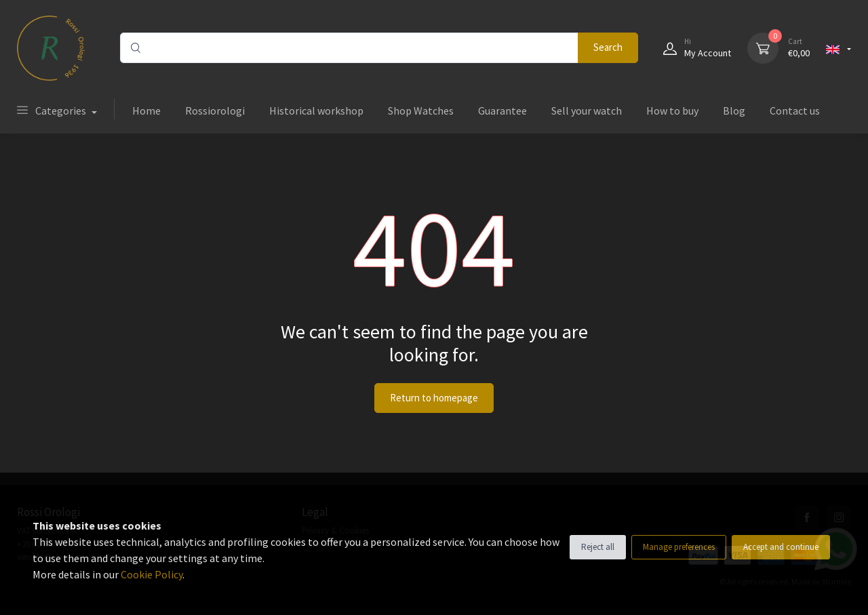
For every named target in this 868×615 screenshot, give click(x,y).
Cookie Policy (152, 574)
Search (608, 47)
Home (146, 111)
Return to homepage (434, 398)
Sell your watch (587, 111)
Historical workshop (316, 111)
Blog (734, 111)
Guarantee (502, 111)
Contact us (795, 111)
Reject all (598, 547)
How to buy (672, 111)
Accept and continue (781, 547)
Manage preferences (679, 547)
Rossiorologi (215, 111)
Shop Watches (421, 111)
